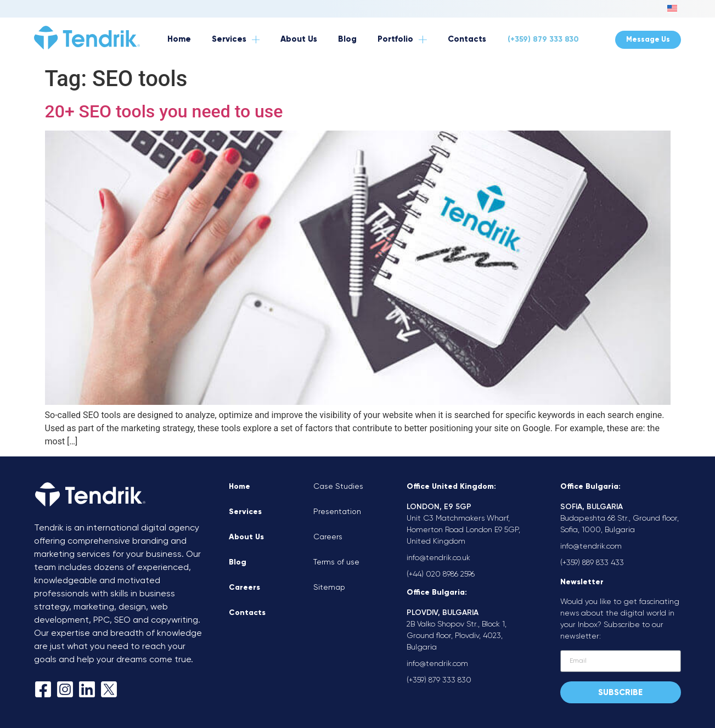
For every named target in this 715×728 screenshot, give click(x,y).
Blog (238, 562)
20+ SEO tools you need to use (164, 111)
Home (240, 487)
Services (245, 512)
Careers (244, 588)
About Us (246, 537)
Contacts (247, 613)
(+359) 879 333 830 (543, 39)
